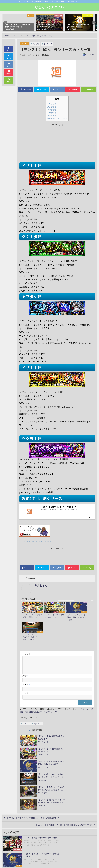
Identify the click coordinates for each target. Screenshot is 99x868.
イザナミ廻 (52, 104)
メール (26, 671)
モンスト (25, 43)
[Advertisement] (38, 143)
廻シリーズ (48, 44)
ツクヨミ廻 (52, 115)
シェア (9, 49)
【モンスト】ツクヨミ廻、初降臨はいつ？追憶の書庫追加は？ (35, 771)
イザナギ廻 (52, 113)
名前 (25, 662)
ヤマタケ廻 (52, 110)
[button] (5, 23)
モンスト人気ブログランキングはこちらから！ (36, 542)
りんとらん (91, 54)
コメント (27, 637)
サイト (26, 679)
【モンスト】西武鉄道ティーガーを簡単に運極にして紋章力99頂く (62, 778)
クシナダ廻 (52, 107)
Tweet (9, 56)
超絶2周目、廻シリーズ (57, 118)
